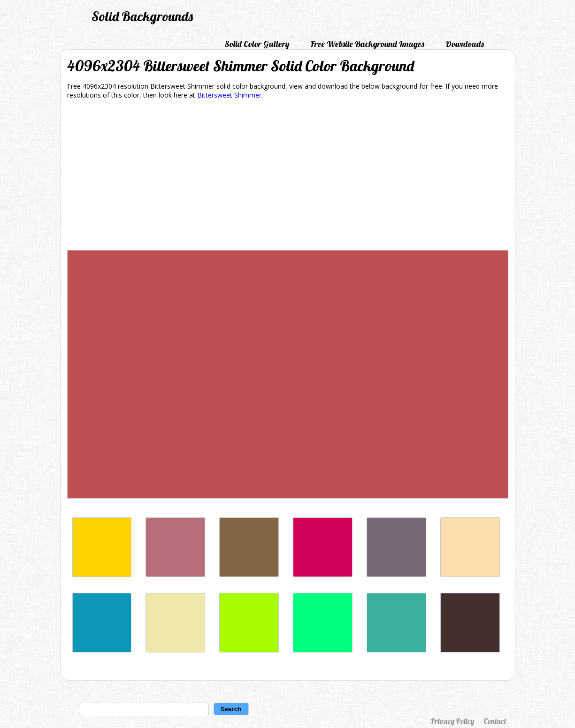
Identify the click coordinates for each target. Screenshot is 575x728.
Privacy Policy (452, 721)
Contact (495, 721)
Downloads (465, 44)
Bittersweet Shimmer (229, 95)
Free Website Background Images (367, 44)
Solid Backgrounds (142, 16)
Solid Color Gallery (257, 44)
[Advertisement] (288, 176)
